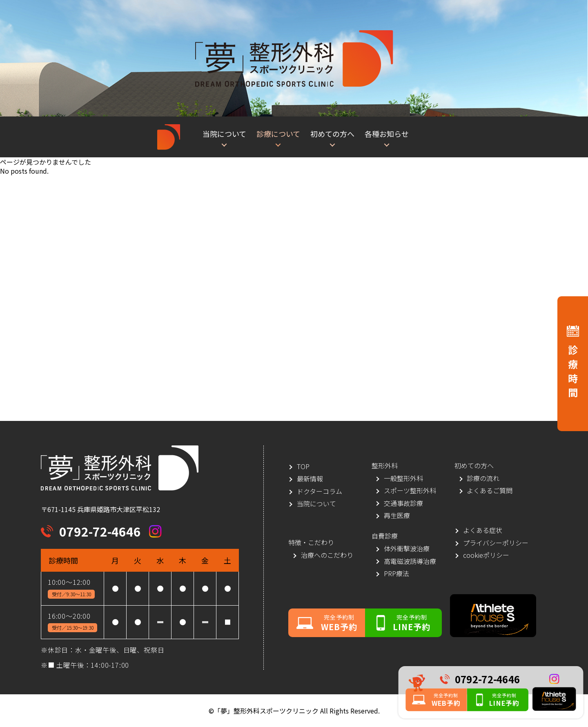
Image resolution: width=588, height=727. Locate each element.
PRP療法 (396, 574)
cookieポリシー (486, 555)
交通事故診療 (403, 503)
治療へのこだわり (327, 555)
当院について (316, 504)
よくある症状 (483, 530)
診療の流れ (483, 478)
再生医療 (397, 516)
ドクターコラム (320, 491)
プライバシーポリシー (496, 543)
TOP (303, 466)
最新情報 (310, 479)
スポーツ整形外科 (410, 491)
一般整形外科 (403, 478)
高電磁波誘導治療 (410, 561)
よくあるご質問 (490, 491)
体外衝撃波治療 (407, 549)
